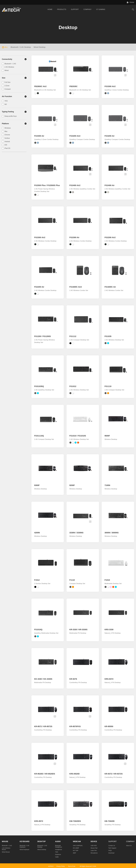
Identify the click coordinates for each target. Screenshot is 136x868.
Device (94, 841)
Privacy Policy (61, 866)
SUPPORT (75, 9)
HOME (50, 9)
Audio (58, 841)
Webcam (77, 841)
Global (132, 2)
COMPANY (87, 9)
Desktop (42, 841)
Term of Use (72, 866)
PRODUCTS (62, 9)
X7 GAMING (101, 9)
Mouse (5, 841)
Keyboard (25, 841)
